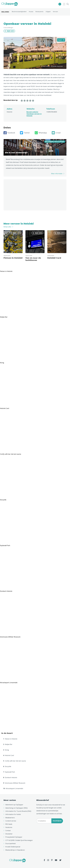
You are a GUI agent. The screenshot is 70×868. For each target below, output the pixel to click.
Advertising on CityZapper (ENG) (16, 808)
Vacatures (9, 827)
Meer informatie (57, 174)
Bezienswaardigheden (19, 12)
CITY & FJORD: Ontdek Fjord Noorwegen (19, 840)
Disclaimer (9, 834)
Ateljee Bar (8, 744)
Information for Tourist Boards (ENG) (18, 811)
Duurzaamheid (10, 844)
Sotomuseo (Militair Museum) (14, 783)
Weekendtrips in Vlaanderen (15, 850)
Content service (11, 821)
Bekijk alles (7, 227)
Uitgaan (48, 12)
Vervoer (55, 12)
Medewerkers (10, 818)
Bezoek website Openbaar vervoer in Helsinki (34, 114)
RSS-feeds (9, 824)
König (6, 750)
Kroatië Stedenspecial (13, 847)
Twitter (25, 133)
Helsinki (5, 12)
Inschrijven (57, 821)
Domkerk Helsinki (10, 778)
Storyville (7, 766)
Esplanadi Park (9, 772)
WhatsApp (41, 133)
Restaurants (39, 12)
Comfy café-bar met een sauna (14, 761)
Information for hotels (13, 814)
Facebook (9, 133)
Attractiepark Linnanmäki (13, 788)
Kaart (61, 40)
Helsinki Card (9, 755)
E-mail (56, 133)
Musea (31, 12)
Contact (8, 831)
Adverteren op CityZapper (14, 805)
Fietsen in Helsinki (10, 739)
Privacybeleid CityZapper (14, 837)
